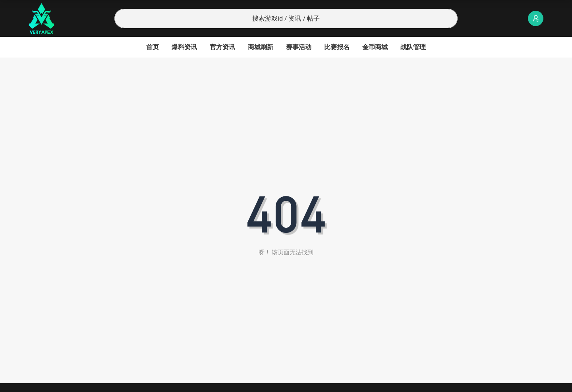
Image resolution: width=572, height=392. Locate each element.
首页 (153, 47)
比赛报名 (337, 47)
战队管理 (413, 47)
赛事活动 (299, 47)
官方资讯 (222, 47)
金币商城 (375, 47)
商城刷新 (261, 47)
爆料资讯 (184, 47)
